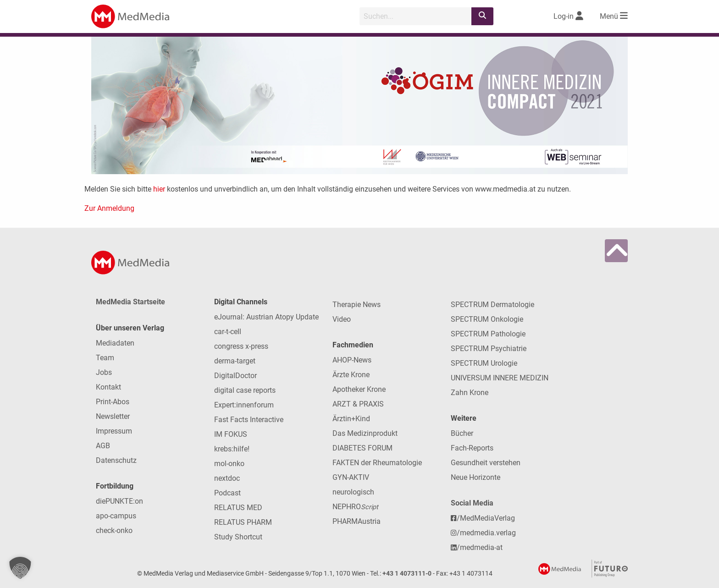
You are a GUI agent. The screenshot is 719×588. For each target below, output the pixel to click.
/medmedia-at (477, 547)
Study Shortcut (238, 537)
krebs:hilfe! (232, 449)
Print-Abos (113, 402)
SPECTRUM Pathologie (488, 334)
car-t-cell (228, 332)
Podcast (227, 493)
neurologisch (353, 492)
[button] (20, 568)
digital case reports (245, 390)
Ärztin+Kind (351, 419)
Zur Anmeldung (109, 208)
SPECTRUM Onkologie (487, 319)
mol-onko (229, 464)
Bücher (462, 433)
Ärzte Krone (351, 375)
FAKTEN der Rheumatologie (377, 463)
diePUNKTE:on (119, 501)
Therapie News (357, 305)
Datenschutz (116, 460)
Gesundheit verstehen (486, 463)
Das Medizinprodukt (365, 433)
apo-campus (116, 516)
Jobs (104, 372)
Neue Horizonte (476, 477)
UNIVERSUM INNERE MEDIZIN (500, 378)
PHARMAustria (357, 521)
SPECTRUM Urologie (484, 363)
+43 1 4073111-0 (407, 574)
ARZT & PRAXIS (358, 404)
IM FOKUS (231, 434)
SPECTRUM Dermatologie (492, 305)
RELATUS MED (238, 508)
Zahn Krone (470, 393)
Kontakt (108, 387)
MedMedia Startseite (130, 302)
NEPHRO (355, 507)
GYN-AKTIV (351, 477)
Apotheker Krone (359, 389)
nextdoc (227, 478)
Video (342, 319)
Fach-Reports (472, 448)
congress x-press (241, 346)
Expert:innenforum (244, 405)
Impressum (114, 431)
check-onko (114, 530)
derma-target (235, 361)
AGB (103, 446)
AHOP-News (352, 360)
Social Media (472, 503)
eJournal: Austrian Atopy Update (266, 317)
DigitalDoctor (235, 376)
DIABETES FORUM (362, 448)
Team (105, 358)
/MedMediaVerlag (483, 518)
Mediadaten (115, 343)
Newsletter (113, 416)
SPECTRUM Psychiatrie (489, 349)
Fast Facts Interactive (249, 420)
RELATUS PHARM (243, 522)
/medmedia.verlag (483, 533)
